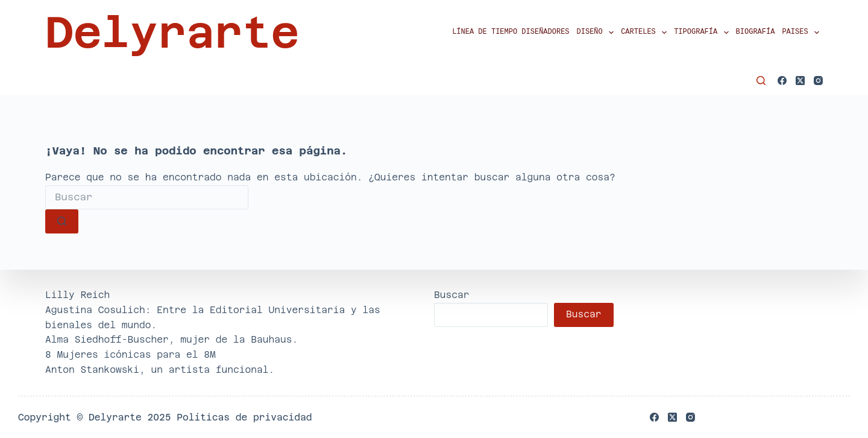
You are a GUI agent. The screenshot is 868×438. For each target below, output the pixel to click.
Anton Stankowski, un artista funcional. (160, 370)
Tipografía (703, 33)
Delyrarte (172, 33)
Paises (802, 33)
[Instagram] (818, 81)
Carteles (646, 33)
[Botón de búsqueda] (62, 221)
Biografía (756, 32)
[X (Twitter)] (800, 81)
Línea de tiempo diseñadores (511, 32)
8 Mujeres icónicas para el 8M (131, 354)
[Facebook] (782, 81)
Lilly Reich (77, 295)
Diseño (597, 33)
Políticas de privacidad (244, 417)
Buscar (452, 295)
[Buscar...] (147, 197)
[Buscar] (761, 81)
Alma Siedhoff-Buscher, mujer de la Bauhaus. (171, 339)
